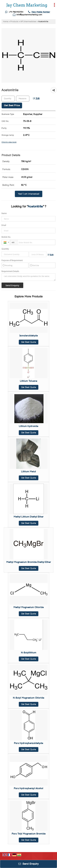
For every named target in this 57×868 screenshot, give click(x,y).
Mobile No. (6, 237)
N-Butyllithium (29, 653)
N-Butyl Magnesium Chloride (28, 698)
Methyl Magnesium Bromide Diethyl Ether (29, 562)
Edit (36, 99)
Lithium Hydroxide (28, 426)
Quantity (5, 249)
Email (4, 225)
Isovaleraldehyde (28, 336)
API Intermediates (28, 22)
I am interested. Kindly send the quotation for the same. (28, 277)
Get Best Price (12, 105)
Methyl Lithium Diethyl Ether (28, 517)
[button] (41, 12)
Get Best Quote (29, 342)
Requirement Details (10, 271)
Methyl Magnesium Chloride (28, 607)
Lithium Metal (28, 472)
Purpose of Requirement (12, 260)
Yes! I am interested (29, 194)
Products (14, 22)
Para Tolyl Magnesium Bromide (29, 834)
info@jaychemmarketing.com (29, 15)
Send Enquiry (28, 864)
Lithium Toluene (28, 381)
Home (6, 22)
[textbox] (23, 99)
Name (4, 213)
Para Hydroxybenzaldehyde (28, 743)
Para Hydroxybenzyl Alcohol (28, 788)
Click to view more (9, 142)
